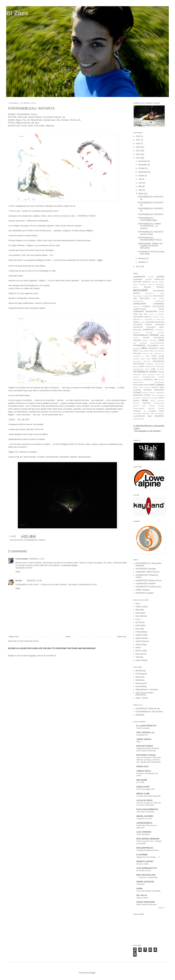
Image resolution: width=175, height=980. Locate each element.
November (143, 165)
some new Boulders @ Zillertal (148, 891)
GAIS (162, 335)
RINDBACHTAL (138, 382)
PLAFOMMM (142, 855)
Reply (18, 572)
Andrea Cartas (141, 607)
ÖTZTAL (161, 372)
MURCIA (136, 366)
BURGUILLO (150, 293)
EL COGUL (157, 319)
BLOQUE (148, 287)
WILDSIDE (146, 414)
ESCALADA (160, 322)
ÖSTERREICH (140, 372)
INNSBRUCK (153, 348)
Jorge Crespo (141, 645)
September (143, 172)
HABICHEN (153, 340)
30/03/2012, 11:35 (37, 559)
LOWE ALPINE (158, 356)
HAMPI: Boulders (143, 590)
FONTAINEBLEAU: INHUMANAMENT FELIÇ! (150, 239)
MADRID (136, 359)
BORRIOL (160, 287)
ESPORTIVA (148, 330)
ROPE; (136, 388)
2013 (138, 154)
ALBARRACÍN (139, 277)
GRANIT (145, 340)
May (140, 186)
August (141, 176)
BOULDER (19, 540)
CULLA (162, 317)
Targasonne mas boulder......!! (148, 857)
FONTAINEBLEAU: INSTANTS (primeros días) (151, 233)
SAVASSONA (159, 390)
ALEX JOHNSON (144, 832)
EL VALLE (142, 322)
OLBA (153, 369)
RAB (156, 380)
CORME (161, 312)
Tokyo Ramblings (143, 834)
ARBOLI (161, 282)
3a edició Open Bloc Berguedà (148, 796)
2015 (138, 147)
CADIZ (162, 293)
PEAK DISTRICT (149, 375)
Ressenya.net (141, 683)
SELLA (153, 393)
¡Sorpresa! (141, 884)
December (143, 161)
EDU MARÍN (142, 780)
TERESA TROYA (144, 771)
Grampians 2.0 (142, 735)
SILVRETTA (137, 398)
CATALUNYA (140, 304)
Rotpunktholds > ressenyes (147, 690)
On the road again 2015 (146, 789)
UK (145, 411)
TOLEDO (161, 406)
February (142, 258)
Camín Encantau (143, 728)
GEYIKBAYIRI (159, 338)
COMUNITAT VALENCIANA (145, 312)
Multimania (140, 680)
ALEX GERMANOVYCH (147, 868)
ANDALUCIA (159, 279)
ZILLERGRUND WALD (143, 416)
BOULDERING (159, 291)
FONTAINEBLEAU (31, 540)
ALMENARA (138, 279)
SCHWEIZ (137, 393)
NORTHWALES (138, 369)
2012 (138, 158)
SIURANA (145, 398)
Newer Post (14, 637)
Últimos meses (142, 898)
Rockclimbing (141, 686)
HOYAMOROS (139, 346)
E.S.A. (138, 619)
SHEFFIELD (160, 393)
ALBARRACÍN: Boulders (146, 584)
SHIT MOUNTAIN (158, 395)
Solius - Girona (142, 698)
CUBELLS (148, 317)
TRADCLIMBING (139, 408)
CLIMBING (146, 306)
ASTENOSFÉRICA (144, 823)
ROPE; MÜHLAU (145, 388)
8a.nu (138, 604)
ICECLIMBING (153, 346)
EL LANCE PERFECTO (146, 726)
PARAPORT (137, 375)
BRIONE (136, 293)
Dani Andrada (141, 616)
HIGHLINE (143, 343)
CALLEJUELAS (138, 296)
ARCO (135, 285)
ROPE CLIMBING (157, 385)
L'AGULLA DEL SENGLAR (152, 354)
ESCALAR (137, 330)
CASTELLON (160, 301)
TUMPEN (161, 408)
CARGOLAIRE (138, 301)
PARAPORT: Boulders (145, 593)
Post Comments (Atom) (29, 641)
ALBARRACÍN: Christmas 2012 (148, 587)
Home (68, 637)
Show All (161, 908)
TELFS (144, 406)
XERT (153, 414)
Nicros (138, 648)
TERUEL (152, 406)
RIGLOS (161, 380)
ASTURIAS (143, 285)
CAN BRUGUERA (141, 298)
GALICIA (136, 338)
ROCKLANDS (138, 385)
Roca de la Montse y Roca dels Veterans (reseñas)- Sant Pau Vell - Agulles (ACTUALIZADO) (149, 760)
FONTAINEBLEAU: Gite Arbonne (149, 712)
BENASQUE (160, 285)
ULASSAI (152, 411)
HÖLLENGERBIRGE (157, 343)
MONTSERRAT (139, 364)
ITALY (136, 351)
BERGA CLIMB (143, 794)
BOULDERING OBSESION (148, 839)
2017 (138, 140)
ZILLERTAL (159, 416)
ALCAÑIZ (151, 277)
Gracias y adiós (143, 864)
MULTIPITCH (160, 364)
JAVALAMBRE (144, 351)
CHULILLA (137, 306)
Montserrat (140, 677)
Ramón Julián (141, 651)
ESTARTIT (137, 332)
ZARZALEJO (160, 414)
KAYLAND (137, 353)
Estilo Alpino (141, 625)
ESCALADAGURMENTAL (147, 809)
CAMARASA (148, 296)
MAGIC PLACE (146, 359)
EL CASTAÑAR (147, 319)
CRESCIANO (138, 317)
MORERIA (150, 364)
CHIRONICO (159, 304)
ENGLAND (151, 322)
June (141, 183)
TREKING (151, 408)
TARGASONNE (159, 403)
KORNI (139, 889)
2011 (138, 266)
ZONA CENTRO (139, 419)
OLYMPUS (161, 369)
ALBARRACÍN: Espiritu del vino (149, 580)
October (142, 168)
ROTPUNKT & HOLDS (146, 755)
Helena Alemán (142, 638)
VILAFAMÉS (137, 414)
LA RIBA (146, 356)
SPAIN (145, 400)
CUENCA (156, 317)
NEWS (142, 366)
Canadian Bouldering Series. (148, 850)
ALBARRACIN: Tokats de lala (148, 709)
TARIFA (136, 406)
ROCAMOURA (159, 382)
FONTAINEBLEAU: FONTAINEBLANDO (147, 219)
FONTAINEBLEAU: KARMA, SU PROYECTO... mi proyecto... (150, 226)
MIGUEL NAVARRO (145, 816)
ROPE (146, 385)
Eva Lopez (140, 629)
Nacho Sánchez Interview (146, 904)
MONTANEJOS (158, 361)
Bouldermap (141, 671)
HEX (135, 343)
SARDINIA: (140, 715)
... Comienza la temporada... (148, 877)
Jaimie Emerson (142, 641)
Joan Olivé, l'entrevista (145, 812)
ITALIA (162, 348)
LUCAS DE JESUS (144, 800)
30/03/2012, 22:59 (34, 581)
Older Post (121, 637)
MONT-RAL (147, 361)
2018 (138, 136)
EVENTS (161, 332)
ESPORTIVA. (160, 330)
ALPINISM (149, 279)
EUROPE (149, 332)
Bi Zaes (17, 13)
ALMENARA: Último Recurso (148, 572)
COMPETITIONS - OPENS (149, 309)
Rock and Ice (141, 654)
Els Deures (140, 622)
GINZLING (137, 340)
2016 (138, 144)
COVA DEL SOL (140, 314)
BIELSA (136, 287)
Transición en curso (144, 819)
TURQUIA (137, 411)
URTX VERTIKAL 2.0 (145, 733)
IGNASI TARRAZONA (146, 902)
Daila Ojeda (140, 613)
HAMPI (161, 340)
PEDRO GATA (142, 767)
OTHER (153, 372)
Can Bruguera (141, 674)
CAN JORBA (159, 298)
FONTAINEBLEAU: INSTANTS (151, 214)
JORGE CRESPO (144, 739)
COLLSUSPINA (158, 306)
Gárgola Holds (141, 635)
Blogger (92, 973)
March (141, 194)
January (142, 262)
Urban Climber (141, 660)
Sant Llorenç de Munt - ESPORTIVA (145, 694)
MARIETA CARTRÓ (145, 862)
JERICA (152, 351)
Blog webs (140, 610)
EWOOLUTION (143, 787)
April (140, 190)
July (140, 179)
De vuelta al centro (144, 870)
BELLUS (151, 285)
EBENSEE (137, 319)
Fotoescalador (22, 559)
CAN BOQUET (159, 296)
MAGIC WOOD (158, 359)
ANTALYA (146, 282)
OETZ (147, 369)
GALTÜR (146, 338)
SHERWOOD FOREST (142, 395)
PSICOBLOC (148, 380)
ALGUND (160, 277)
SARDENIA (148, 390)
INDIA (144, 348)
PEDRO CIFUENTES (145, 882)
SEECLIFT (146, 393)
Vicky (139, 742)
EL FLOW (140, 782)
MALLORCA (137, 361)
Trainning (139, 657)
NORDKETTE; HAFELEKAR (155, 366)
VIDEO (162, 411)
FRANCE (42, 540)
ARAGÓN (154, 282)
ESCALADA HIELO (155, 327)
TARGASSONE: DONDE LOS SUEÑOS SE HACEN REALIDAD (150, 246)
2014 (138, 151)
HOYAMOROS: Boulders (146, 569)
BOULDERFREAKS (145, 848)
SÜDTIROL (147, 403)
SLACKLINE (153, 398)
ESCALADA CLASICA (143, 325)
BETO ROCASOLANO (146, 875)
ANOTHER (137, 282)
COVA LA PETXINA (157, 314)
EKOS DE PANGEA (145, 746)
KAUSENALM (160, 351)
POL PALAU (142, 895)
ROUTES (155, 387)
